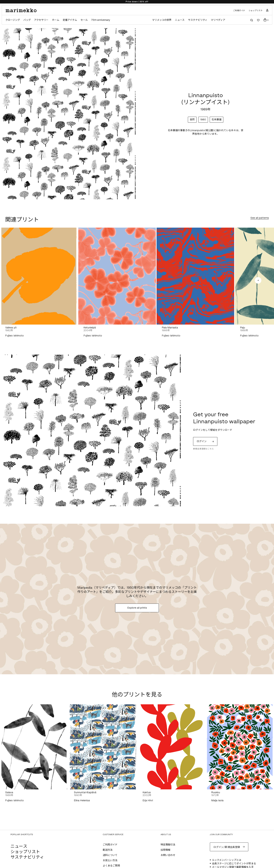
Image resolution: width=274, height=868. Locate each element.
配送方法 (108, 850)
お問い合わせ (168, 855)
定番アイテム (70, 20)
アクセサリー (41, 20)
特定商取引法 (168, 845)
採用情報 (165, 850)
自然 (192, 120)
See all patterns (260, 218)
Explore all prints (137, 608)
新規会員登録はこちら (203, 449)
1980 (203, 120)
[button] (258, 280)
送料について (110, 855)
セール (84, 20)
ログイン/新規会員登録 (227, 847)
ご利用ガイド (239, 11)
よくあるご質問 (111, 866)
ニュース (180, 20)
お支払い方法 (110, 860)
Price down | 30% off (137, 2)
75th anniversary (101, 20)
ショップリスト (256, 11)
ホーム (55, 20)
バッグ (27, 20)
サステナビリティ (198, 20)
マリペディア (218, 20)
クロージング (13, 20)
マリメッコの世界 (162, 20)
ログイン (202, 441)
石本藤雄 (217, 120)
